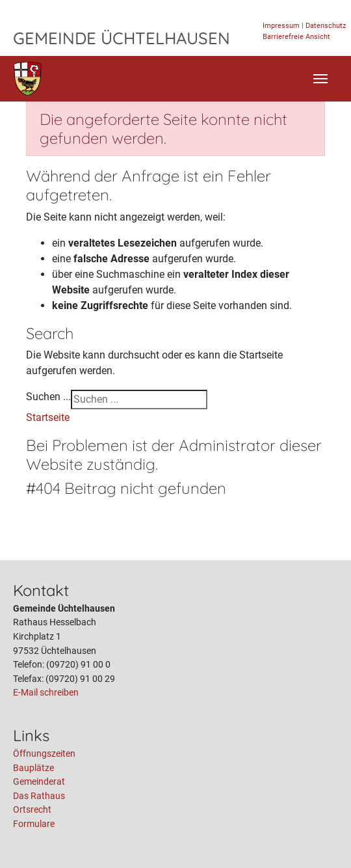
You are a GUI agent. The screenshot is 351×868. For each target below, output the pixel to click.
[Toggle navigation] (320, 79)
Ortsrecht (32, 810)
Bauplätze (33, 768)
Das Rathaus (39, 796)
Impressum (281, 26)
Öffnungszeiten (44, 754)
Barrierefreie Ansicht (296, 37)
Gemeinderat (39, 782)
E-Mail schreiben (46, 693)
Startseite (48, 417)
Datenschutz (326, 26)
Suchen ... (48, 397)
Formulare (34, 824)
